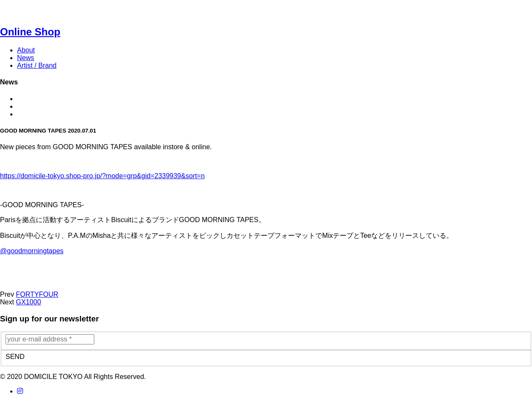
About (26, 50)
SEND (15, 357)
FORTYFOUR (37, 294)
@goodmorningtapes (32, 251)
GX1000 (28, 302)
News (26, 58)
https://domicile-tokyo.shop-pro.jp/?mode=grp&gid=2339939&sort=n (102, 176)
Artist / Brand (37, 65)
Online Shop (30, 32)
